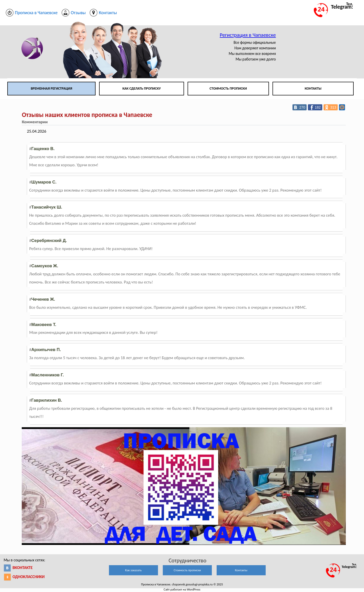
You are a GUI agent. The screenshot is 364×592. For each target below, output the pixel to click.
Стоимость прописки (228, 88)
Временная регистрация (52, 88)
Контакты (313, 88)
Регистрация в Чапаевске (248, 35)
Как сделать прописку (142, 88)
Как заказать (133, 570)
